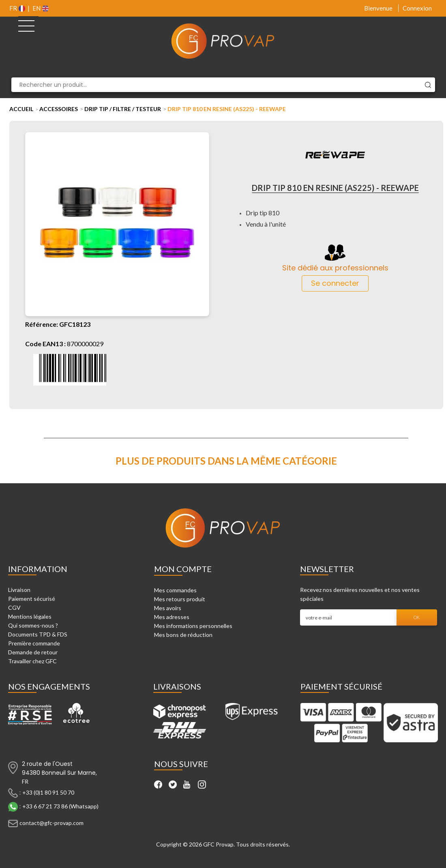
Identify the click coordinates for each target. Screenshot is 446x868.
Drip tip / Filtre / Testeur (123, 109)
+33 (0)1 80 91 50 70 (48, 792)
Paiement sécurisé (32, 599)
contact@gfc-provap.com (51, 823)
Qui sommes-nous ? (33, 625)
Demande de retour (33, 652)
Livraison (19, 590)
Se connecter (335, 283)
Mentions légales (30, 616)
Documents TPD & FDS (38, 634)
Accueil (21, 109)
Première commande (34, 643)
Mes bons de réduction (183, 635)
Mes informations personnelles (193, 626)
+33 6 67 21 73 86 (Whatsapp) (60, 806)
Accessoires (59, 109)
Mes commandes (175, 590)
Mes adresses (172, 617)
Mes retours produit (180, 599)
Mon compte (183, 569)
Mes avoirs (168, 608)
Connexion (417, 8)
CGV (14, 608)
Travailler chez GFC (32, 661)
